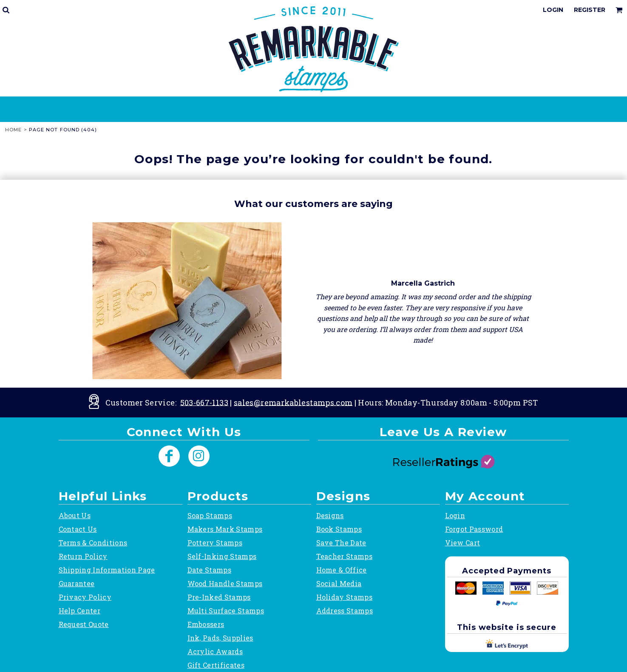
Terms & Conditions (93, 543)
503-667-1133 (204, 402)
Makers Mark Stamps (225, 529)
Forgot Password (474, 529)
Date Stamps (210, 570)
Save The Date (341, 543)
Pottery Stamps (215, 543)
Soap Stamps (210, 515)
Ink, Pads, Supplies (220, 638)
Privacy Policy (85, 597)
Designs (330, 515)
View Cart (463, 543)
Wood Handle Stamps (225, 583)
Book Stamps (339, 529)
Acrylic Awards (215, 651)
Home (13, 130)
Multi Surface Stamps (226, 611)
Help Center (80, 611)
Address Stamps (345, 611)
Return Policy (83, 556)
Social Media (339, 583)
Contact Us (78, 529)
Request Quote (84, 624)
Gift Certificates (216, 665)
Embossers (206, 624)
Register (590, 10)
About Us (75, 515)
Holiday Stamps (344, 597)
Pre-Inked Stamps (219, 597)
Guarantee (77, 583)
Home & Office (342, 570)
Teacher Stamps (344, 556)
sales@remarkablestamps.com (293, 402)
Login (553, 10)
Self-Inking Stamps (222, 556)
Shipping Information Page (107, 570)
